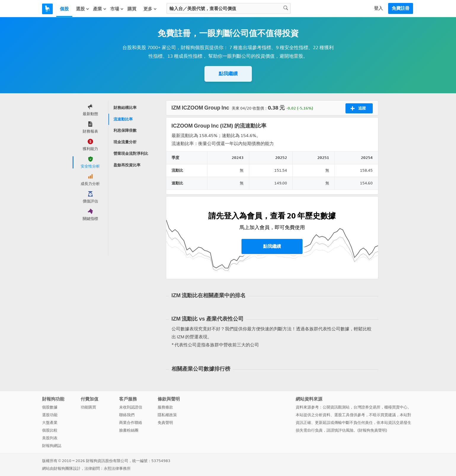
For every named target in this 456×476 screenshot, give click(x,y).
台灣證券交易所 (367, 407)
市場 (117, 9)
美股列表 (50, 438)
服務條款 (165, 407)
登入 (378, 8)
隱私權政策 (167, 415)
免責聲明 (165, 423)
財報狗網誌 (52, 446)
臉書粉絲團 (129, 430)
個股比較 (50, 430)
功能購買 (88, 407)
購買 (132, 9)
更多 (150, 9)
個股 (64, 9)
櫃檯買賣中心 (396, 407)
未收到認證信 (131, 407)
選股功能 (50, 415)
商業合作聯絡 (131, 423)
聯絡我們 (127, 415)
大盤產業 (50, 423)
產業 (100, 9)
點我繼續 (228, 74)
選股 (83, 9)
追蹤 (358, 108)
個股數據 (50, 407)
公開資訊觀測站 (336, 407)
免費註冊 (401, 8)
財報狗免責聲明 (372, 430)
